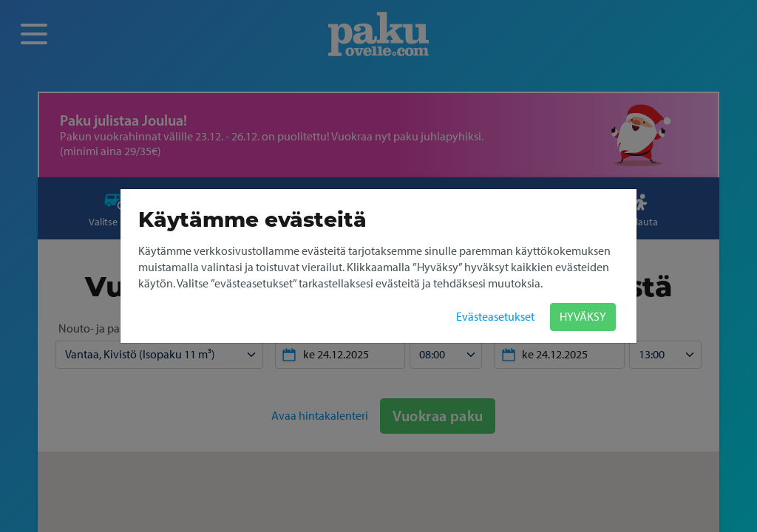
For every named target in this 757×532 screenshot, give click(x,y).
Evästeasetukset (495, 317)
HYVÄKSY (583, 317)
